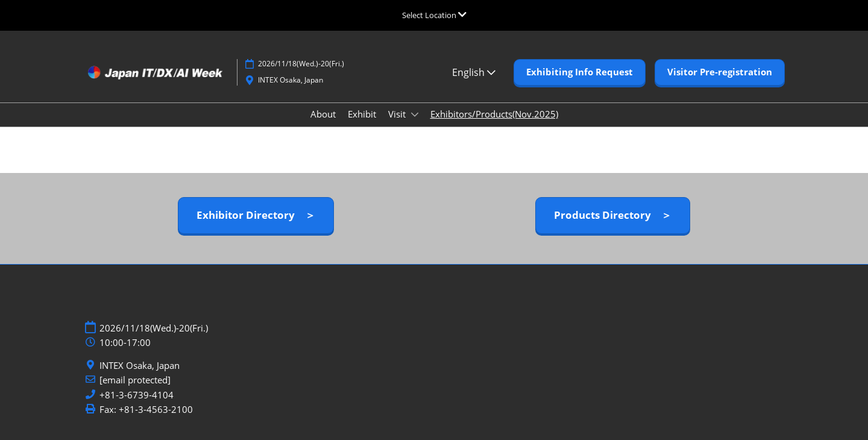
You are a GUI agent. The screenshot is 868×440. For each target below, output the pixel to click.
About (323, 114)
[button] (580, 72)
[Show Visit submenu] (415, 115)
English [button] (474, 72)
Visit (398, 114)
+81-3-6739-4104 (137, 395)
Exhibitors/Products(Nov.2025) (494, 114)
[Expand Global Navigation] (434, 15)
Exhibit (362, 114)
